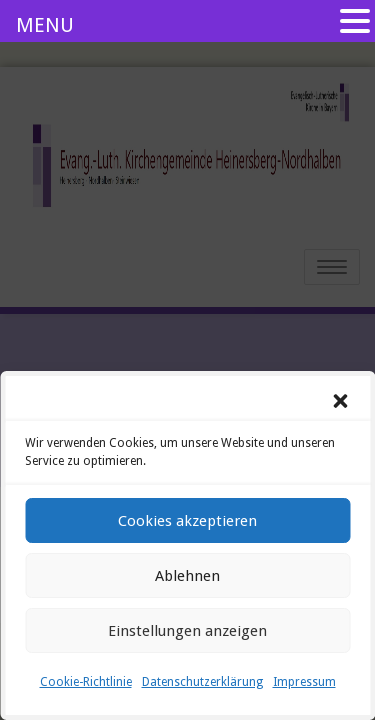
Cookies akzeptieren (187, 521)
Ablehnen (187, 576)
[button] (340, 401)
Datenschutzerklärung (202, 682)
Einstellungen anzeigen (187, 631)
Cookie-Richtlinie (86, 682)
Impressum (304, 682)
